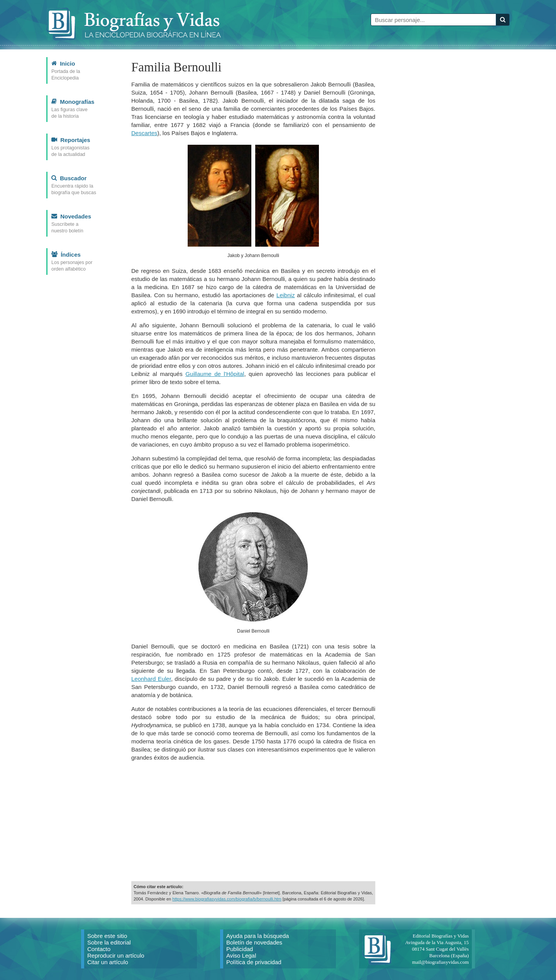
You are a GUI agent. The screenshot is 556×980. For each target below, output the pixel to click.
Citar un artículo (108, 962)
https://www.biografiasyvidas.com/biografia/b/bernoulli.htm (227, 899)
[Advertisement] (253, 821)
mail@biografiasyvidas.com (440, 962)
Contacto (99, 949)
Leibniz (286, 295)
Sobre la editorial (109, 942)
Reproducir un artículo (116, 955)
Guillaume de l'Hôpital (215, 374)
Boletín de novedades (254, 942)
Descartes (144, 133)
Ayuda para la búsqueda (258, 936)
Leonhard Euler (151, 679)
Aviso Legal (241, 955)
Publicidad (240, 949)
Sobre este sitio (107, 936)
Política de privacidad (254, 962)
